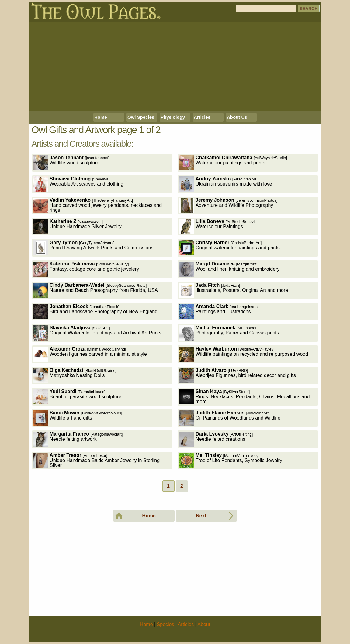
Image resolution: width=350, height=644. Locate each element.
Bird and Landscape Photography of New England (95, 312)
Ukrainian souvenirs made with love (226, 184)
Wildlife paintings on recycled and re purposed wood (244, 354)
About (204, 624)
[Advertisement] (175, 67)
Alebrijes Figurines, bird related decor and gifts (237, 375)
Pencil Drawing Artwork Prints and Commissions (93, 248)
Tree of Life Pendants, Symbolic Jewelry (231, 460)
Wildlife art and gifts (78, 418)
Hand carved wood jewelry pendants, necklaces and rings (97, 205)
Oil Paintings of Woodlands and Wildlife (230, 418)
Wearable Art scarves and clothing (78, 184)
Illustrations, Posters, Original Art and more (234, 290)
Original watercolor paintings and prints (229, 248)
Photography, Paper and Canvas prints (229, 333)
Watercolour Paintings (217, 226)
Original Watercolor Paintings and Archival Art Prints (97, 333)
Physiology (173, 117)
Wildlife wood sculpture (71, 163)
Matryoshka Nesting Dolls (75, 375)
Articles (202, 117)
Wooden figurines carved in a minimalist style (90, 354)
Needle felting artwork (78, 439)
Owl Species (141, 117)
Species (166, 624)
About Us (237, 117)
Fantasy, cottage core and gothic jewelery (86, 269)
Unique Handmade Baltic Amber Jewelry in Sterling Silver (96, 460)
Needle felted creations (216, 439)
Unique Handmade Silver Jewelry (77, 226)
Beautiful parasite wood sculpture (77, 397)
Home (101, 117)
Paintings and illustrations (219, 312)
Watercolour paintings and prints (233, 163)
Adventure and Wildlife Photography (228, 205)
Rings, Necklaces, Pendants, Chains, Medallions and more (244, 397)
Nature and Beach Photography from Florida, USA (95, 290)
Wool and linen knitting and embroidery (229, 269)
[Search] (266, 8)
